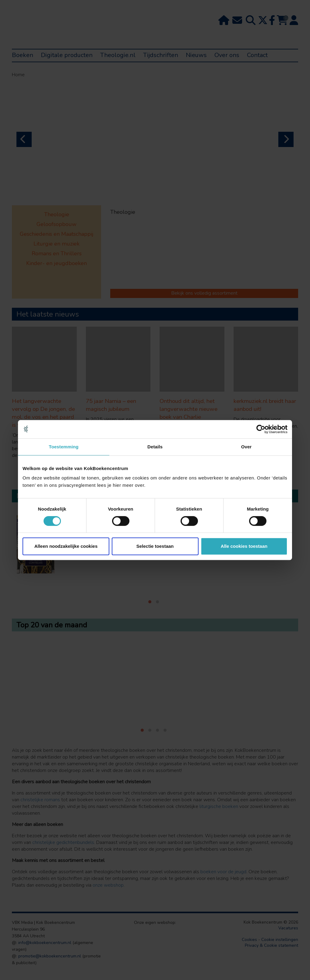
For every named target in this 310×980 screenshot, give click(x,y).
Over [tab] (247, 447)
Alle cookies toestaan (244, 546)
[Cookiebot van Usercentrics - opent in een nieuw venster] (261, 429)
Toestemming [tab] (64, 447)
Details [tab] (155, 447)
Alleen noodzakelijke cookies (66, 546)
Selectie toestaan (155, 546)
